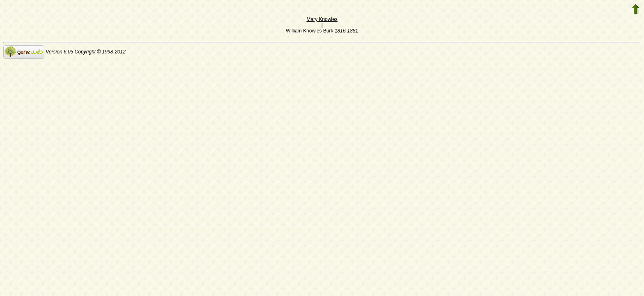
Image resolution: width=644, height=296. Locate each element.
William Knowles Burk (309, 31)
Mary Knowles (322, 19)
